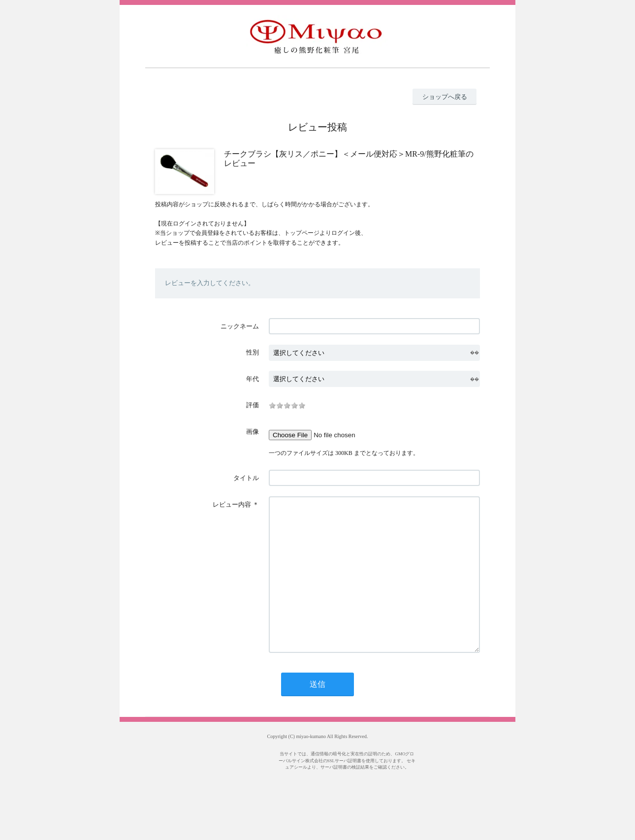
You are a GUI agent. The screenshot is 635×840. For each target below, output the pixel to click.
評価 (253, 405)
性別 (253, 352)
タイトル (246, 478)
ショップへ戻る (445, 97)
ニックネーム (240, 326)
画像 (253, 432)
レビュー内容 (232, 504)
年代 (253, 379)
